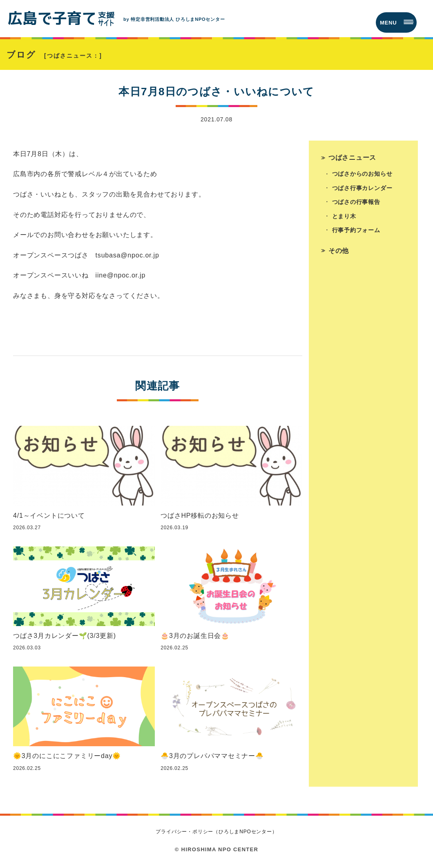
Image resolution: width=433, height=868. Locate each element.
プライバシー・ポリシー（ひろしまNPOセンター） (216, 833)
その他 (339, 253)
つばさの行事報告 (356, 204)
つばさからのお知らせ (362, 176)
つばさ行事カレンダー (362, 190)
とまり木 (344, 219)
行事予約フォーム (356, 233)
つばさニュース (353, 159)
